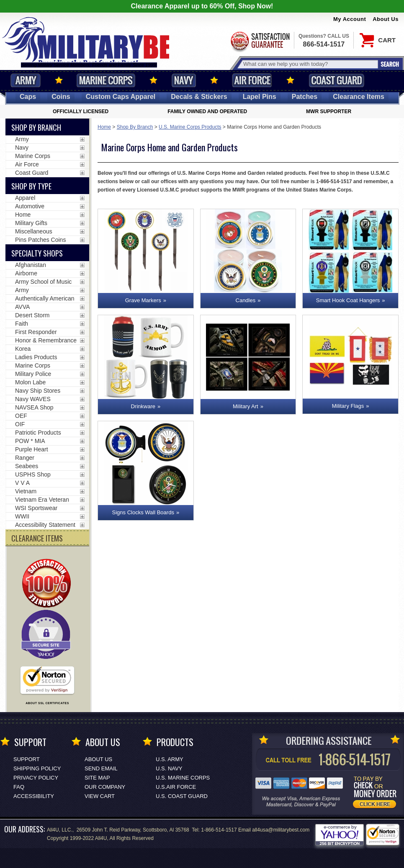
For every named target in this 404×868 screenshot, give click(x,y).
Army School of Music (43, 282)
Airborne (26, 273)
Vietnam (26, 491)
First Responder (36, 332)
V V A (22, 483)
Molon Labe (30, 382)
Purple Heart (32, 449)
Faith (22, 324)
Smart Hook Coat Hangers (348, 300)
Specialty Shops (37, 253)
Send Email (101, 768)
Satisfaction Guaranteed (260, 41)
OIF (20, 424)
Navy (184, 80)
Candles (246, 300)
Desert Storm (32, 315)
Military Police (33, 374)
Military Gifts (31, 223)
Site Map (97, 778)
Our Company (105, 787)
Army (26, 80)
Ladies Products (36, 357)
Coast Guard (336, 80)
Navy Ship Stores (38, 391)
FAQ (19, 787)
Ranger (25, 458)
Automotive (30, 206)
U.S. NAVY (169, 768)
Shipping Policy (37, 768)
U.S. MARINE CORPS (183, 778)
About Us (386, 19)
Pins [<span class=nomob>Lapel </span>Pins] (260, 97)
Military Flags (348, 406)
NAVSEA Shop (34, 407)
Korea (23, 349)
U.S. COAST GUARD (182, 796)
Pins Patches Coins (40, 240)
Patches (305, 97)
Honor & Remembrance (46, 340)
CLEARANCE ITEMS (37, 538)
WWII (22, 516)
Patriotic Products (38, 433)
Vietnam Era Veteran (42, 500)
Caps (28, 97)
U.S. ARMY (170, 759)
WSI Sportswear (36, 508)
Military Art (246, 406)
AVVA (22, 307)
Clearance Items (359, 97)
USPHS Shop (33, 474)
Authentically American (45, 298)
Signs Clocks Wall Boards (143, 512)
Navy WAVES (33, 399)
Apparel (25, 198)
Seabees (27, 466)
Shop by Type (31, 186)
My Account (350, 19)
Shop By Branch (135, 127)
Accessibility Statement (45, 525)
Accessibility (34, 796)
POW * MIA (30, 441)
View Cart (100, 796)
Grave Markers (143, 300)
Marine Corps (106, 80)
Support (27, 759)
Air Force (252, 80)
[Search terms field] (309, 64)
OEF (21, 416)
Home (104, 127)
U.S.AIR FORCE (176, 787)
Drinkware (143, 406)
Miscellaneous (34, 231)
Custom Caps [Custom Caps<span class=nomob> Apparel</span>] (121, 97)
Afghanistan (31, 265)
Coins (61, 97)
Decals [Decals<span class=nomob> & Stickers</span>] (199, 97)
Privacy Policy (36, 778)
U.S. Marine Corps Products (190, 127)
